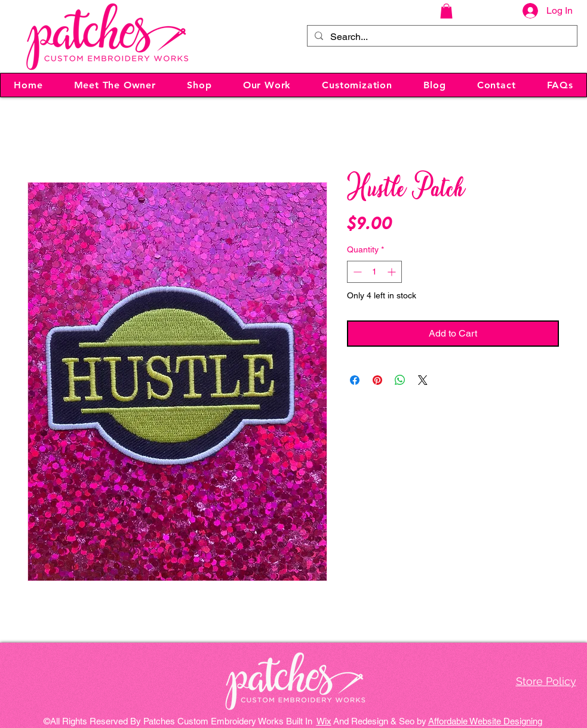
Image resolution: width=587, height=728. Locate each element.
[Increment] (393, 272)
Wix (324, 721)
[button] (446, 11)
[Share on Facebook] (355, 380)
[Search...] (441, 37)
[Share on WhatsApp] (400, 380)
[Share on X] (423, 380)
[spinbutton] (374, 272)
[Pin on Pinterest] (377, 380)
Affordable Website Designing (485, 721)
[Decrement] (356, 272)
